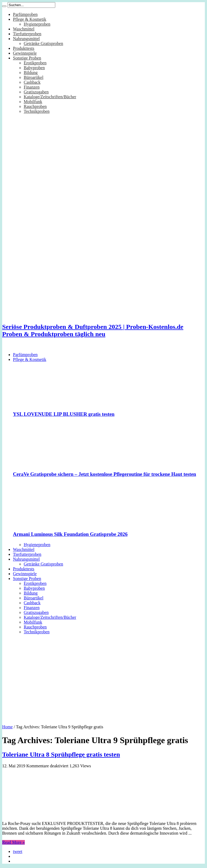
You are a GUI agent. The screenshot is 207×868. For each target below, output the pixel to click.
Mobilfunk (33, 102)
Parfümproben (25, 14)
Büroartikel (34, 77)
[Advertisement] (103, 677)
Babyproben (34, 68)
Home (7, 727)
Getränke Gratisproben (43, 43)
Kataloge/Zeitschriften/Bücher (50, 97)
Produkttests (24, 48)
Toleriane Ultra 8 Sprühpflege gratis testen (61, 754)
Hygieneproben (37, 24)
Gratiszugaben (36, 92)
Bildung (31, 73)
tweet (18, 851)
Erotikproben (35, 63)
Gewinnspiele (25, 53)
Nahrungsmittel (26, 39)
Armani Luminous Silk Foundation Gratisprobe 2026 (70, 534)
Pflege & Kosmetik (30, 19)
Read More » (13, 842)
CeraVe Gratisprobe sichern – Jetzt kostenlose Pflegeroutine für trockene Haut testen (104, 474)
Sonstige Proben (27, 58)
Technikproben (37, 111)
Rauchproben (35, 106)
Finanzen (32, 87)
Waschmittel (24, 29)
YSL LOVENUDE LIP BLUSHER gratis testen (64, 414)
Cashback (32, 82)
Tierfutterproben (27, 34)
